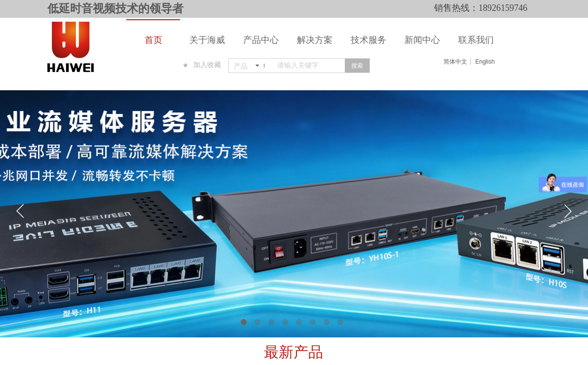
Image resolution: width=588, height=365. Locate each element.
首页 (153, 40)
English (485, 62)
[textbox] (309, 66)
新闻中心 (422, 40)
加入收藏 (207, 65)
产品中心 (261, 40)
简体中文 (455, 62)
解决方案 (315, 40)
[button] (244, 322)
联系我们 (476, 40)
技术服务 (368, 40)
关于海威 (207, 40)
